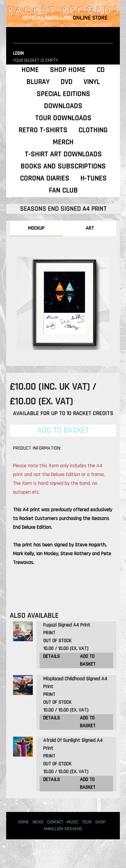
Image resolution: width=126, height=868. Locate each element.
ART (90, 228)
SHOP (100, 822)
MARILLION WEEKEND (63, 829)
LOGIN (18, 53)
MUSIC (73, 822)
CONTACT (55, 822)
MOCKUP (36, 228)
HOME (24, 822)
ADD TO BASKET (88, 660)
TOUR (87, 822)
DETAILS (51, 656)
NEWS (38, 822)
